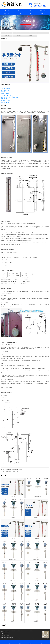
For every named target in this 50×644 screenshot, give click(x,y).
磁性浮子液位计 (19, 33)
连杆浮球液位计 (36, 622)
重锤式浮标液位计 (36, 538)
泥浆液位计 (36, 517)
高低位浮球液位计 (37, 497)
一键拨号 (20, 642)
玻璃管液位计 (31, 36)
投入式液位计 (43, 33)
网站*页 (7, 10)
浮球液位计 (31, 33)
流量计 (31, 10)
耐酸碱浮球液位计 (13, 559)
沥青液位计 (13, 538)
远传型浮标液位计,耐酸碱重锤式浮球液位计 (13, 469)
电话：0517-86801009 (5, 634)
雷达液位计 (7, 36)
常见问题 (19, 13)
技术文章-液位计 (43, 10)
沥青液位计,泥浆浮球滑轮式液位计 (12, 471)
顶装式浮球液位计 (13, 601)
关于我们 (31, 13)
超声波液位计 (19, 36)
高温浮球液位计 (36, 559)
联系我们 (43, 13)
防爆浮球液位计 (13, 517)
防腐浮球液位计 (13, 580)
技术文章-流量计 (7, 13)
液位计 (19, 10)
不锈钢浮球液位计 (36, 580)
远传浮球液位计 (36, 601)
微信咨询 (30, 642)
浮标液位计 (13, 497)
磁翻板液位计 (7, 33)
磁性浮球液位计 (13, 622)
